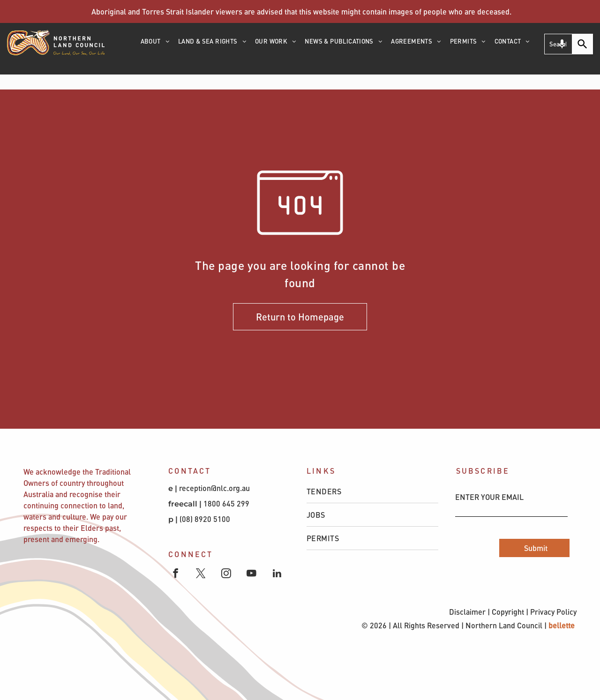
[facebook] (176, 574)
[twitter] (201, 574)
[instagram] (226, 574)
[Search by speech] (562, 44)
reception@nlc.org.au (214, 488)
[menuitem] (156, 45)
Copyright (508, 612)
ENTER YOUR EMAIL (489, 497)
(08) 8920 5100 (206, 519)
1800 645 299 (226, 503)
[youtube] (251, 574)
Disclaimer (467, 612)
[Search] (583, 44)
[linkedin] (277, 574)
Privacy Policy (553, 612)
